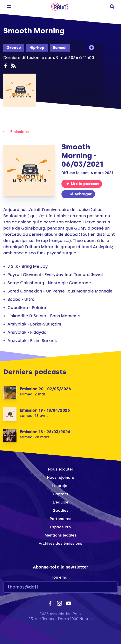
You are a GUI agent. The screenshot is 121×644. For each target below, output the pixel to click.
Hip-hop (37, 48)
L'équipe (61, 502)
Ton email (61, 577)
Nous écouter (61, 469)
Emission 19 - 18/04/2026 (45, 410)
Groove (14, 48)
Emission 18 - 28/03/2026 (45, 432)
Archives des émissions (60, 544)
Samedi (60, 48)
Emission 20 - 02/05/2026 (45, 389)
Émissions (16, 132)
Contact (61, 494)
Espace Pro (60, 527)
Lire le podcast (82, 184)
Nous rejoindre (61, 478)
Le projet (60, 486)
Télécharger (78, 194)
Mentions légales (60, 535)
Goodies (60, 511)
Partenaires (60, 519)
